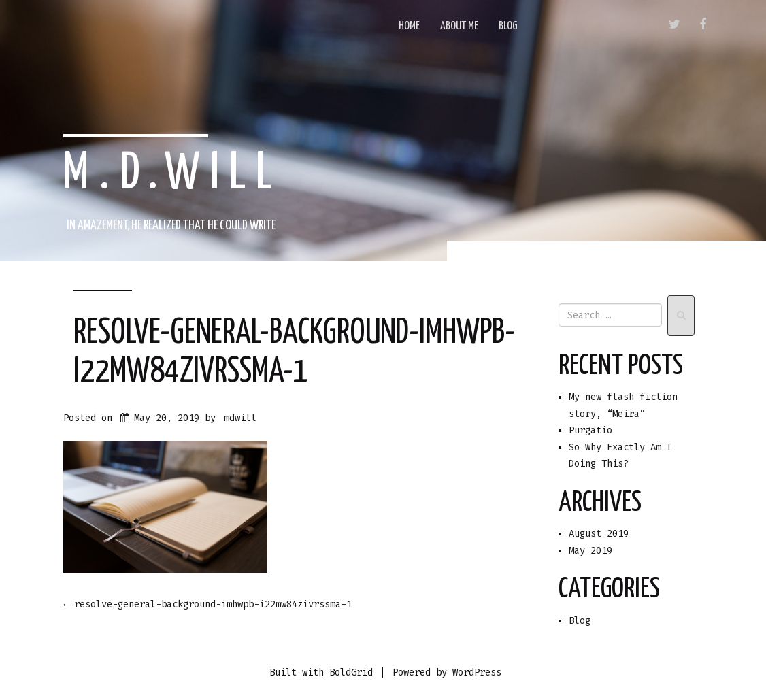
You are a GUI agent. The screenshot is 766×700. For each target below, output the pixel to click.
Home (409, 26)
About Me (459, 26)
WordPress (477, 672)
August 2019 (599, 534)
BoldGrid (351, 672)
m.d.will (173, 174)
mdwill (240, 418)
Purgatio (590, 430)
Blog (508, 26)
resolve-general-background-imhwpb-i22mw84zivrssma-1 (207, 604)
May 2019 (590, 551)
